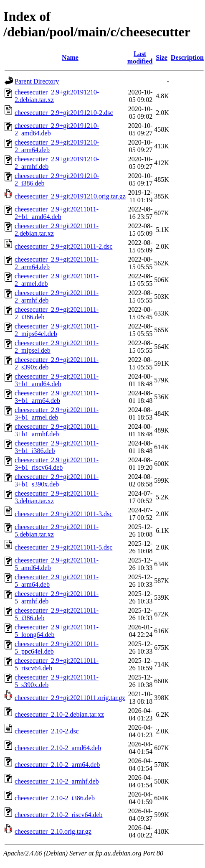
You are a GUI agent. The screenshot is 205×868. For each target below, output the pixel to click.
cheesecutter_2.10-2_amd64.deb (58, 748)
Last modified (140, 57)
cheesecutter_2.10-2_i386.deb (55, 798)
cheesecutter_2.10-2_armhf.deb (57, 781)
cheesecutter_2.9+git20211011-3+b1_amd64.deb (57, 380)
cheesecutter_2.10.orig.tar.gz (53, 831)
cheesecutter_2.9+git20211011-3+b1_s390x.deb (57, 480)
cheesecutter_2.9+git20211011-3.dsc (63, 514)
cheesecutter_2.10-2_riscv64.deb (59, 815)
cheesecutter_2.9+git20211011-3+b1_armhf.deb (57, 430)
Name (70, 57)
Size (162, 57)
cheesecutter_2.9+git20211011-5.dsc (63, 547)
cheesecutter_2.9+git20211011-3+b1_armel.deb (57, 414)
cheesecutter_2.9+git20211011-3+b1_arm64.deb (57, 397)
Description (187, 57)
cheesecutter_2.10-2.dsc (47, 731)
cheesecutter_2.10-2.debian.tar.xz (59, 714)
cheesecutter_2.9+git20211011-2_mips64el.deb (57, 330)
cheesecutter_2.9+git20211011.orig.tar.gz (70, 698)
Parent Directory (37, 81)
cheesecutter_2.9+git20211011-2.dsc (63, 246)
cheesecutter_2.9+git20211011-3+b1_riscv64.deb (57, 464)
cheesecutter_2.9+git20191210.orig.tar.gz (70, 196)
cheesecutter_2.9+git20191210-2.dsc (64, 113)
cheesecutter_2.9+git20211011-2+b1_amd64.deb (57, 213)
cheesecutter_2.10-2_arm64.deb (57, 765)
